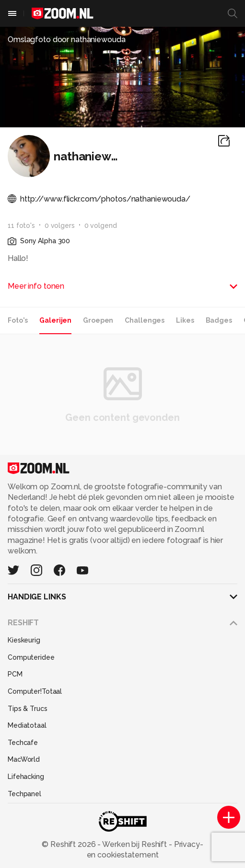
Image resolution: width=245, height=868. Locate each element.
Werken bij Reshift (135, 844)
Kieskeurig (24, 640)
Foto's (18, 320)
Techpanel (24, 794)
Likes (185, 320)
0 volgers (60, 225)
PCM (15, 674)
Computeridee (31, 657)
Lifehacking (26, 777)
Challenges (145, 320)
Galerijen (55, 320)
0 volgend (101, 225)
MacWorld (24, 759)
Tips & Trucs (28, 709)
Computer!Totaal (35, 691)
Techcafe (23, 743)
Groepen (98, 320)
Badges (219, 320)
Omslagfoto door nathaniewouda (67, 39)
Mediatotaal (27, 725)
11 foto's (21, 225)
